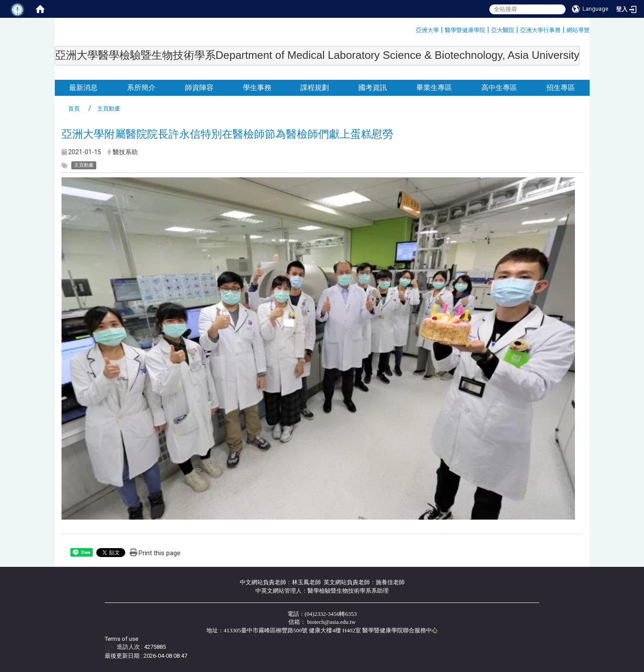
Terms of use (121, 639)
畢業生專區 (434, 88)
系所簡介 (141, 88)
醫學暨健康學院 (465, 30)
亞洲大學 (427, 30)
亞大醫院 (503, 30)
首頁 (74, 109)
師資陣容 (199, 88)
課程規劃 (315, 88)
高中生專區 (499, 88)
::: (412, 29)
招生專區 (561, 88)
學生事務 (257, 88)
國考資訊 (373, 88)
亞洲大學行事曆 (540, 30)
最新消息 (83, 88)
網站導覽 (578, 30)
